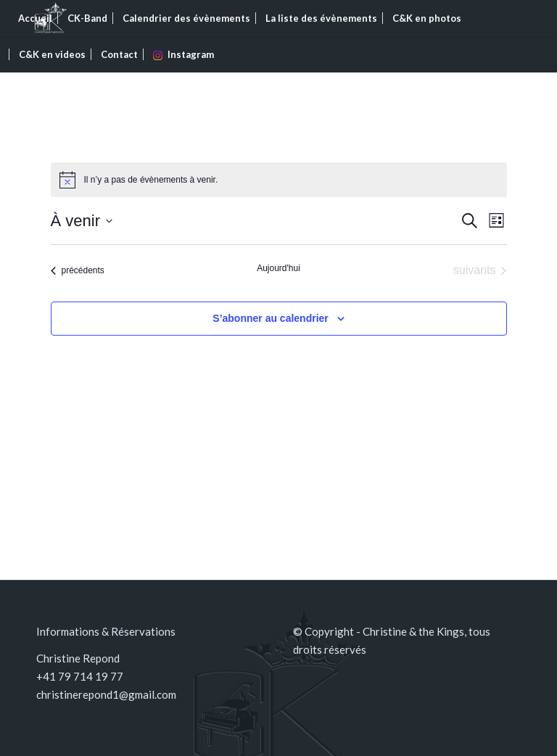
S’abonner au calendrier (271, 318)
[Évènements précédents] (78, 270)
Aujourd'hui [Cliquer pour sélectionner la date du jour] (278, 268)
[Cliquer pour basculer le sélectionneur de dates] (82, 221)
